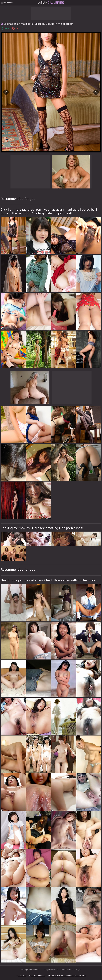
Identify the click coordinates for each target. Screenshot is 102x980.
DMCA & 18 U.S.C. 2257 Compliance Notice (67, 975)
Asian (51, 3)
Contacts (21, 975)
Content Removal (37, 975)
